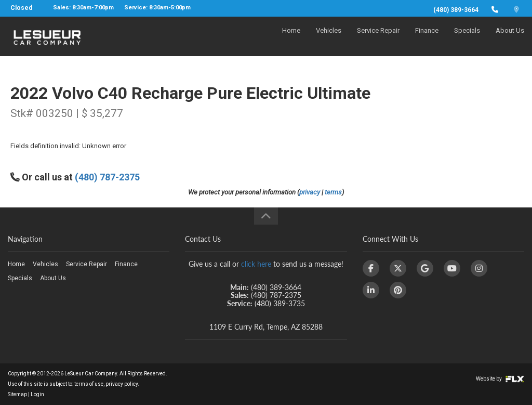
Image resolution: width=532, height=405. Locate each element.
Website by (500, 379)
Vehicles (329, 40)
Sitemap (17, 394)
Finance (427, 40)
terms (333, 192)
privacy (310, 192)
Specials (467, 40)
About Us (510, 40)
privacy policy (122, 384)
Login (37, 394)
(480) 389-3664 (456, 10)
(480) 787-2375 (107, 177)
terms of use (89, 384)
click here (256, 264)
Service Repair (378, 40)
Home (291, 40)
